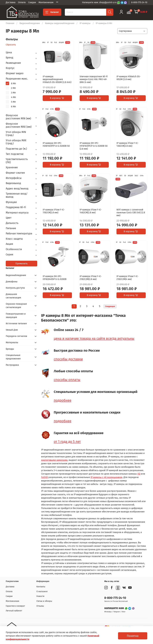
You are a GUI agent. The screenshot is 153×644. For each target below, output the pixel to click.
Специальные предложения (13, 357)
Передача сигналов (16, 336)
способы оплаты (67, 380)
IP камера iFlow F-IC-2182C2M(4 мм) (127, 278)
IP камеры (85, 23)
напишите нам (114, 608)
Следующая (110, 306)
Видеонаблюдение (30, 23)
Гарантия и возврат (15, 606)
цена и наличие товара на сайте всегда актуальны (94, 338)
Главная (10, 23)
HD (139, 474)
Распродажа (12, 365)
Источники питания (16, 324)
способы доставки (68, 359)
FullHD (44, 477)
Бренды (10, 349)
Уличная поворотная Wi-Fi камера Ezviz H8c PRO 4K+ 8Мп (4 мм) (94, 79)
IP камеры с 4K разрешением (106, 477)
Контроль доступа (15, 288)
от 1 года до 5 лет (67, 442)
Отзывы (40, 606)
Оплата (22, 2)
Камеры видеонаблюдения (60, 23)
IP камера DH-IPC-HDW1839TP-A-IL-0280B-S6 (56, 144)
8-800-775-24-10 (139, 2)
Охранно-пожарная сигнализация (16, 306)
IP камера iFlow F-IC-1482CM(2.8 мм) (91, 211)
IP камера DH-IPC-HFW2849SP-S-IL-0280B (55, 278)
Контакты (41, 587)
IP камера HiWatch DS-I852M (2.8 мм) (129, 78)
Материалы (12, 342)
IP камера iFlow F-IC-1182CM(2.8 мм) (54, 211)
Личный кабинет (14, 611)
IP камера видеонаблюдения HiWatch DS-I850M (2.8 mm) (57, 79)
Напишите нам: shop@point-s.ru (100, 2)
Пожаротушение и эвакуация (16, 315)
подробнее (63, 400)
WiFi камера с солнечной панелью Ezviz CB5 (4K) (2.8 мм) (131, 212)
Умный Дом (12, 330)
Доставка (11, 2)
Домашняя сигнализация (13, 296)
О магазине (42, 592)
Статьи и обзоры (44, 601)
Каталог (52, 12)
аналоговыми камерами (54, 460)
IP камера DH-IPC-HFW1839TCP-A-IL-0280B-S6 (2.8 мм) (94, 146)
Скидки (32, 2)
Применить (21, 263)
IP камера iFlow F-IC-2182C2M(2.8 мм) (91, 278)
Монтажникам (46, 2)
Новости (40, 596)
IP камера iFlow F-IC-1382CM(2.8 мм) (127, 144)
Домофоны (12, 282)
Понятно (133, 636)
